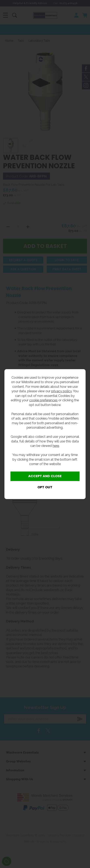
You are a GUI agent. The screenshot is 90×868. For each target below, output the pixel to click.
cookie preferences (43, 400)
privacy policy (61, 391)
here (56, 446)
